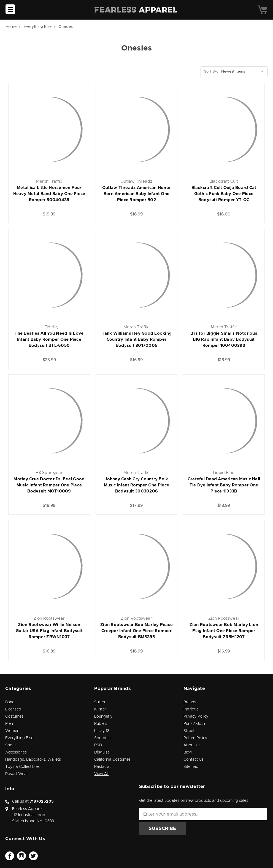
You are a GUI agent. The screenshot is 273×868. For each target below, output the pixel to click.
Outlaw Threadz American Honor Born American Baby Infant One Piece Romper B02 (136, 194)
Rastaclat (102, 767)
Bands (11, 702)
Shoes (11, 745)
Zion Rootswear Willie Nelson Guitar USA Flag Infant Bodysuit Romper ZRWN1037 (49, 631)
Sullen (100, 702)
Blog (188, 752)
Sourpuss (103, 738)
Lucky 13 (102, 731)
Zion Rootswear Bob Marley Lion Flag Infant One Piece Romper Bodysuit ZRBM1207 (224, 631)
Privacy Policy (196, 717)
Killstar (100, 709)
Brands (190, 702)
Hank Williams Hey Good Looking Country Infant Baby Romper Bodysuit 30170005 (137, 340)
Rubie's (101, 724)
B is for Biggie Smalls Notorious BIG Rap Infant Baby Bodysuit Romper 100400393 (224, 340)
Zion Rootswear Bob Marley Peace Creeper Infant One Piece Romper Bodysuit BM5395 (136, 631)
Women (12, 731)
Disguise (102, 752)
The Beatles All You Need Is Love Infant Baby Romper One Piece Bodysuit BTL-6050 (49, 340)
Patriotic (191, 709)
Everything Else (19, 738)
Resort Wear (17, 774)
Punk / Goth (194, 724)
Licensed (13, 709)
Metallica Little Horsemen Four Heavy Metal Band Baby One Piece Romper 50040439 (49, 194)
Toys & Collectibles (22, 767)
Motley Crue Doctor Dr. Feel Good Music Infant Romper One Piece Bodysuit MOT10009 (49, 485)
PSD (98, 745)
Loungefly (103, 717)
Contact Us (194, 760)
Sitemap (191, 767)
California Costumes (112, 760)
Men (9, 724)
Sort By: (211, 72)
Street (189, 731)
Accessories (16, 752)
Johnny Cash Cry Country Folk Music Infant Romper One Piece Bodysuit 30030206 (136, 485)
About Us (192, 745)
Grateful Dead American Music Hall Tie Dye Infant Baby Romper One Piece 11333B (224, 485)
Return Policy (195, 738)
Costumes (14, 717)
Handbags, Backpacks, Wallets (33, 760)
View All (101, 774)
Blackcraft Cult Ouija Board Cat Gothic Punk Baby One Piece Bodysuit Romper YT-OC (224, 194)
